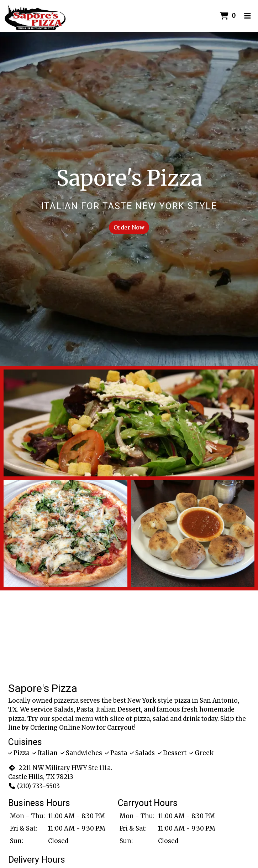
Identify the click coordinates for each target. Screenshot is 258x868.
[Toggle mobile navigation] (248, 16)
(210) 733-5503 (34, 786)
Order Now (129, 227)
